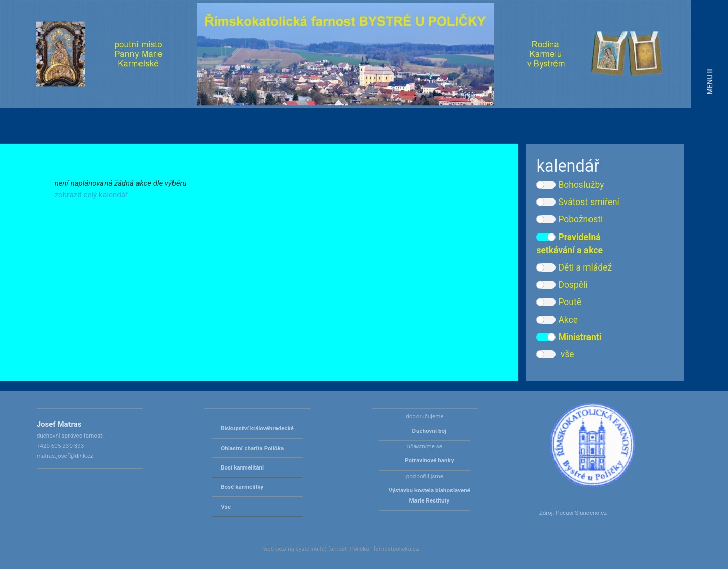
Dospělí (562, 285)
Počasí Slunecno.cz (581, 513)
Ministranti (569, 337)
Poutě (559, 302)
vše (555, 354)
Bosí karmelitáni (242, 467)
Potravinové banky (429, 460)
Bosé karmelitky (242, 487)
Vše (226, 507)
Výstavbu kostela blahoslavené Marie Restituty (429, 495)
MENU (710, 81)
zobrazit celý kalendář (91, 195)
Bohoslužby (570, 185)
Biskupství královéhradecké (257, 428)
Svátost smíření (578, 202)
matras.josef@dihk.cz (65, 456)
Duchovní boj (429, 431)
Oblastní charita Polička (252, 448)
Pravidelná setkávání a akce (569, 244)
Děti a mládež (574, 267)
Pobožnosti (569, 219)
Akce (557, 320)
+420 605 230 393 (60, 446)
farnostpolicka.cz (396, 549)
